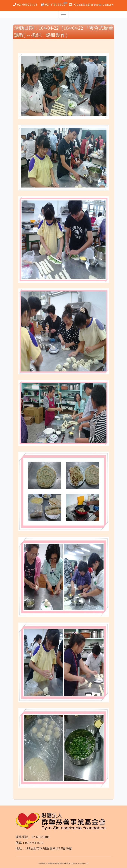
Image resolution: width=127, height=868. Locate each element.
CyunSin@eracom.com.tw (94, 5)
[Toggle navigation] (63, 15)
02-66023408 (27, 5)
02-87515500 (55, 5)
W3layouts (84, 863)
